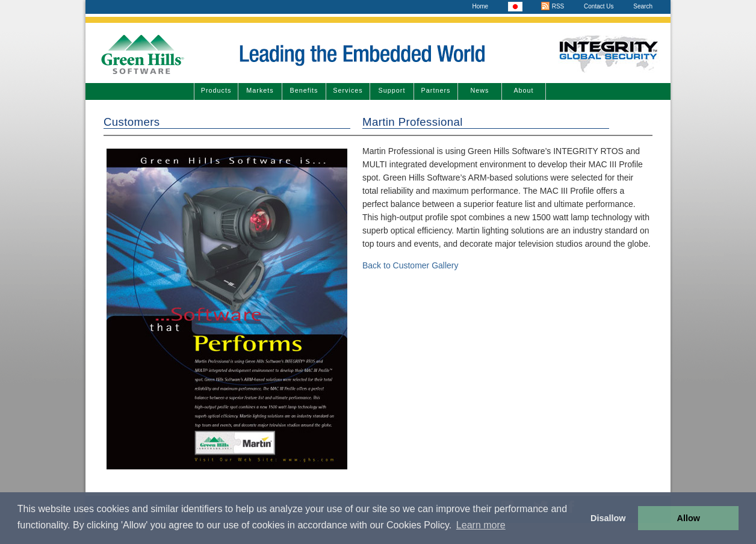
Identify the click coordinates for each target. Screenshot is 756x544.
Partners (436, 90)
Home (480, 6)
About (523, 90)
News (480, 90)
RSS (552, 6)
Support (392, 90)
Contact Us (599, 6)
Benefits (304, 90)
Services (348, 90)
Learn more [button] (481, 525)
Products (216, 90)
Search (643, 6)
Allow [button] (689, 518)
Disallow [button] (608, 518)
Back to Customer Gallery (411, 265)
